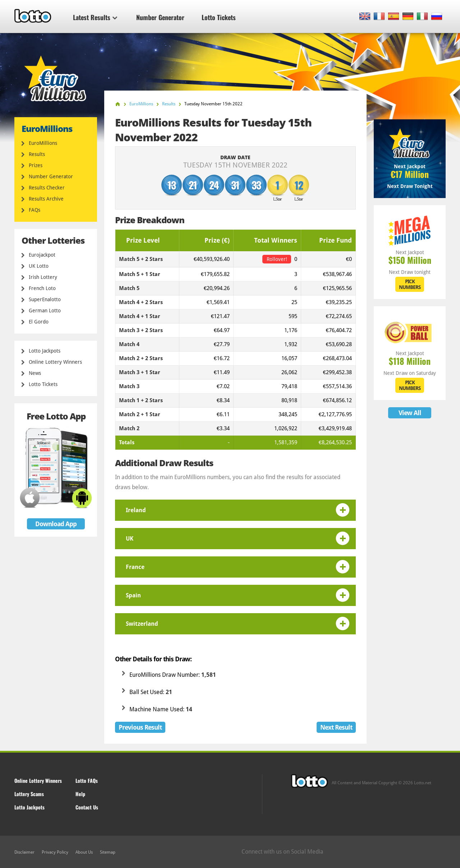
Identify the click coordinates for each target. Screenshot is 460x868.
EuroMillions (43, 143)
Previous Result (140, 727)
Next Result (336, 727)
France (135, 567)
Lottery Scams (29, 794)
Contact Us (87, 807)
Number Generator (160, 17)
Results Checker (47, 188)
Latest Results (95, 17)
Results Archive (46, 199)
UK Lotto (39, 266)
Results (37, 154)
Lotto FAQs (87, 780)
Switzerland (142, 624)
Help (80, 794)
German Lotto (45, 311)
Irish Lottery (43, 277)
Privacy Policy (55, 852)
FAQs (34, 210)
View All (410, 413)
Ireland (136, 510)
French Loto (42, 288)
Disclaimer (24, 852)
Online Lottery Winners (55, 362)
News (35, 373)
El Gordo (39, 322)
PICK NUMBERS (410, 284)
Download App (56, 524)
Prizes (36, 165)
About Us (84, 852)
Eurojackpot (42, 255)
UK (130, 539)
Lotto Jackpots (45, 351)
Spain (133, 595)
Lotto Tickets (219, 17)
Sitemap (108, 852)
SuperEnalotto (45, 299)
